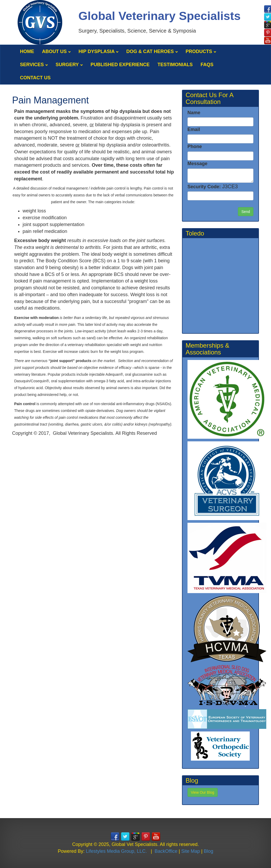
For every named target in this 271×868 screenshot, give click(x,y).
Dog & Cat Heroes (152, 51)
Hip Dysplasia (98, 51)
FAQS (207, 65)
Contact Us (35, 78)
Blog (209, 851)
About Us (56, 51)
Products (201, 51)
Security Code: (213, 186)
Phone (195, 147)
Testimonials (175, 65)
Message (197, 164)
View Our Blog (203, 792)
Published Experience (120, 65)
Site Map (191, 851)
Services (34, 65)
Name (194, 113)
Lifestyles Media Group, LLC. (116, 851)
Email (194, 129)
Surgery (69, 65)
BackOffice (166, 851)
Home (27, 51)
